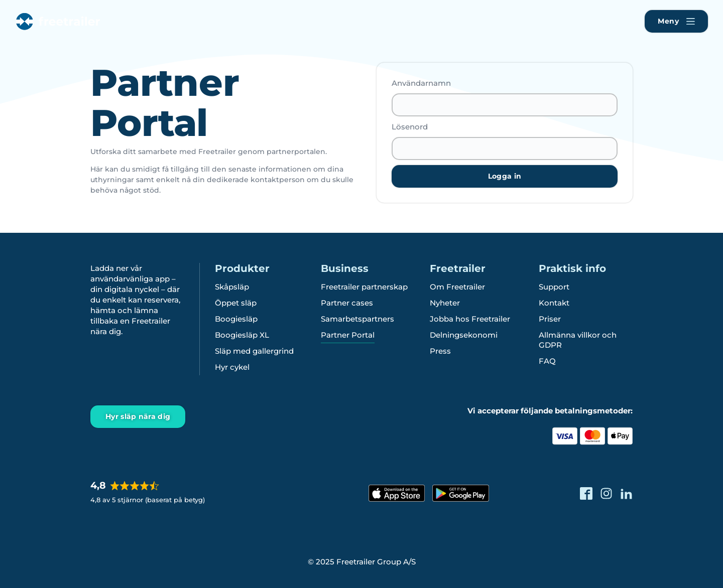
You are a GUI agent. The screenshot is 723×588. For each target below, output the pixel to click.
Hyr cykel (232, 367)
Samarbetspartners (357, 319)
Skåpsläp (232, 287)
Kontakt (554, 303)
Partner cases (347, 303)
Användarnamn (421, 83)
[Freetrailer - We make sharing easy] (57, 30)
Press (440, 351)
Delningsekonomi (464, 335)
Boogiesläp (236, 319)
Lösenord (410, 127)
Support (554, 287)
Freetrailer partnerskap (364, 287)
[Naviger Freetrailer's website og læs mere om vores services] (676, 21)
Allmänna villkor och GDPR (578, 340)
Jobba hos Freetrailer (470, 319)
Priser (550, 319)
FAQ (547, 361)
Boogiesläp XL (242, 335)
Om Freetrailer (457, 287)
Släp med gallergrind (254, 351)
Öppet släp (236, 303)
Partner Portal (348, 335)
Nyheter (445, 303)
